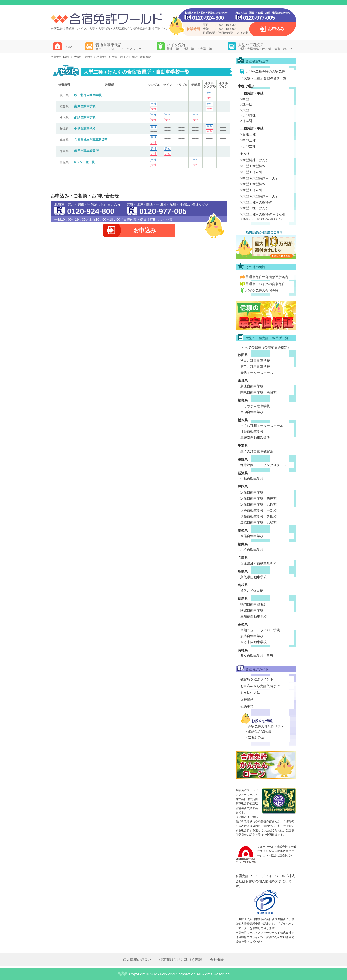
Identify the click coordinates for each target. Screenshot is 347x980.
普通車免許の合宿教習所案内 (267, 277)
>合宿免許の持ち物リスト (265, 727)
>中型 (245, 99)
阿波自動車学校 (252, 610)
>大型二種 (248, 146)
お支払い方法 (250, 693)
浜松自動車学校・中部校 (258, 510)
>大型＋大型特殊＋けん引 (259, 196)
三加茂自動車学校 (254, 616)
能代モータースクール (257, 373)
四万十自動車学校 (254, 642)
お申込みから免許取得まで (260, 686)
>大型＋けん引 (251, 190)
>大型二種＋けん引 (255, 208)
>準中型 (246, 105)
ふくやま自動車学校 (255, 406)
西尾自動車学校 (252, 536)
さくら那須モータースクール (262, 426)
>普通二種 (248, 134)
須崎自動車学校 (252, 636)
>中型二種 (248, 140)
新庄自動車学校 (252, 386)
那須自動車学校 (85, 117)
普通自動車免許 (121, 47)
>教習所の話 (255, 737)
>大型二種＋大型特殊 (256, 202)
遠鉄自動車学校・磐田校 (258, 517)
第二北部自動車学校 (255, 367)
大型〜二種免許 (265, 47)
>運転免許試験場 (258, 732)
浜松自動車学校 (252, 492)
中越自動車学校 (85, 129)
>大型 (245, 110)
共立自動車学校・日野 (257, 656)
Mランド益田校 (85, 162)
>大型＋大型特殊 (253, 184)
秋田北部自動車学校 (88, 95)
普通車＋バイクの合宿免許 (265, 284)
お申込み (276, 29)
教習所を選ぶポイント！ (258, 679)
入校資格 (247, 700)
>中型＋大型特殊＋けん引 (259, 178)
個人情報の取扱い (137, 960)
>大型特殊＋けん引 (255, 160)
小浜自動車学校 (252, 550)
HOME (69, 47)
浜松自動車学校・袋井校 (258, 498)
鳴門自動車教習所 (86, 151)
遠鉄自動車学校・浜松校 (258, 522)
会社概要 (217, 960)
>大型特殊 (248, 116)
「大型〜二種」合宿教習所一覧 (263, 78)
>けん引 (246, 121)
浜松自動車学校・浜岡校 (258, 504)
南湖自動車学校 (85, 106)
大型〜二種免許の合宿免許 (265, 71)
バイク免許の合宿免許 (262, 291)
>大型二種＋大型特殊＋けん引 (263, 214)
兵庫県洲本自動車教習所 (91, 140)
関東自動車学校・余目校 (258, 392)
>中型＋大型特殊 (253, 166)
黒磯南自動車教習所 (255, 438)
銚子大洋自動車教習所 (257, 451)
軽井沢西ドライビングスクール (263, 465)
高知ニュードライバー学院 (260, 630)
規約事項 (247, 706)
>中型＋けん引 (251, 172)
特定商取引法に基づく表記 (181, 960)
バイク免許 (189, 47)
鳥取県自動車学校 (254, 577)
